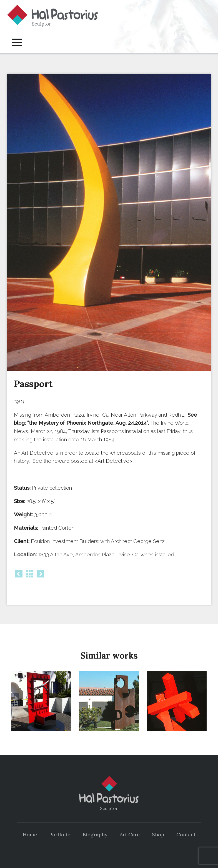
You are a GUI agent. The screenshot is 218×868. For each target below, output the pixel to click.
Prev (19, 574)
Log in (175, 855)
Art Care (130, 821)
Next (40, 574)
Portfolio (60, 821)
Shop (158, 821)
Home (30, 821)
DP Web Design (151, 855)
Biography (95, 821)
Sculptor (42, 24)
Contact (186, 821)
